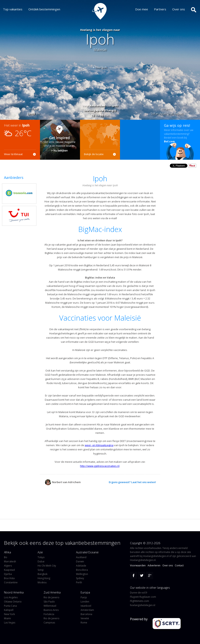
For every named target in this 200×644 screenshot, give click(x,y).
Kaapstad (9, 570)
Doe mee (142, 9)
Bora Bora (82, 570)
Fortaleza (49, 614)
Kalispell (9, 610)
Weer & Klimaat (13, 154)
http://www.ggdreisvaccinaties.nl (100, 466)
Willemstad (50, 606)
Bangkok (42, 574)
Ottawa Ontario (13, 602)
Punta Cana (10, 606)
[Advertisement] (140, 140)
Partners (160, 9)
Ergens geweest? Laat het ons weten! (132, 482)
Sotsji (41, 570)
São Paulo (49, 602)
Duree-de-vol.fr (139, 593)
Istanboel (86, 606)
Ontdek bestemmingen (44, 9)
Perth (79, 582)
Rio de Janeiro (51, 597)
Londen (85, 602)
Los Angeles (11, 597)
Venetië (85, 618)
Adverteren (154, 565)
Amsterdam (87, 610)
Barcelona (86, 614)
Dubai (41, 561)
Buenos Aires (51, 610)
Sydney (80, 578)
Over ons (179, 9)
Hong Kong (44, 578)
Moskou (42, 582)
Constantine (11, 582)
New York (9, 614)
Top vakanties (13, 9)
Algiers (8, 566)
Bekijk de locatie (94, 154)
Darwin (80, 561)
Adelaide (81, 566)
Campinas (49, 623)
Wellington (82, 574)
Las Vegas (10, 623)
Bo (6, 557)
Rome (84, 623)
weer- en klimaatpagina (99, 445)
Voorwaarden (138, 565)
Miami (7, 618)
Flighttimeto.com (139, 601)
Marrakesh (10, 561)
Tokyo (41, 557)
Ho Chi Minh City (47, 566)
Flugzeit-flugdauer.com (143, 597)
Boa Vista (9, 578)
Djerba (8, 574)
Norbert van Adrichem (63, 482)
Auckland (81, 557)
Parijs (84, 597)
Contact (179, 565)
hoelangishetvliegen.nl (143, 605)
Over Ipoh (101, 67)
